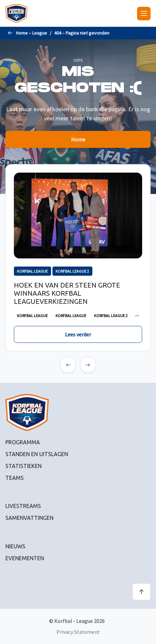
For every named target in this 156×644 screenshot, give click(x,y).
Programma (23, 442)
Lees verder (78, 334)
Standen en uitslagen (37, 454)
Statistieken (24, 466)
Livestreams (23, 506)
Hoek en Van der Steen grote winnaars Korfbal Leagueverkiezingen (67, 293)
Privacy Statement (78, 632)
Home (78, 139)
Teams (15, 478)
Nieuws (15, 546)
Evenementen (25, 558)
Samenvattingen (29, 518)
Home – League (31, 33)
